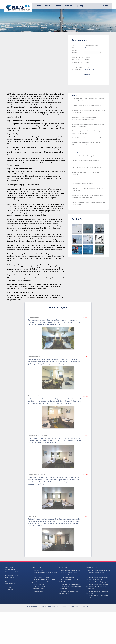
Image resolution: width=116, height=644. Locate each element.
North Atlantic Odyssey (41, 609)
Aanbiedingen (70, 6)
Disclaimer (63, 638)
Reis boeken (88, 106)
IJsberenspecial (39, 602)
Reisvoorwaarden (32, 638)
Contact (105, 6)
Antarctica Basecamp (68, 609)
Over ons (10, 621)
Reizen (48, 6)
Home (39, 6)
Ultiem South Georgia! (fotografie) (99, 613)
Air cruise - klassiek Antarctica (71, 602)
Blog (81, 6)
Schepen (58, 6)
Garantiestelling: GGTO (48, 638)
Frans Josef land (39, 616)
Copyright (85, 638)
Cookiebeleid (74, 638)
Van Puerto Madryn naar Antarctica (99, 602)
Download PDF (90, 101)
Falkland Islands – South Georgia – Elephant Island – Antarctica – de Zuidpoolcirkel (98, 618)
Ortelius (87, 79)
